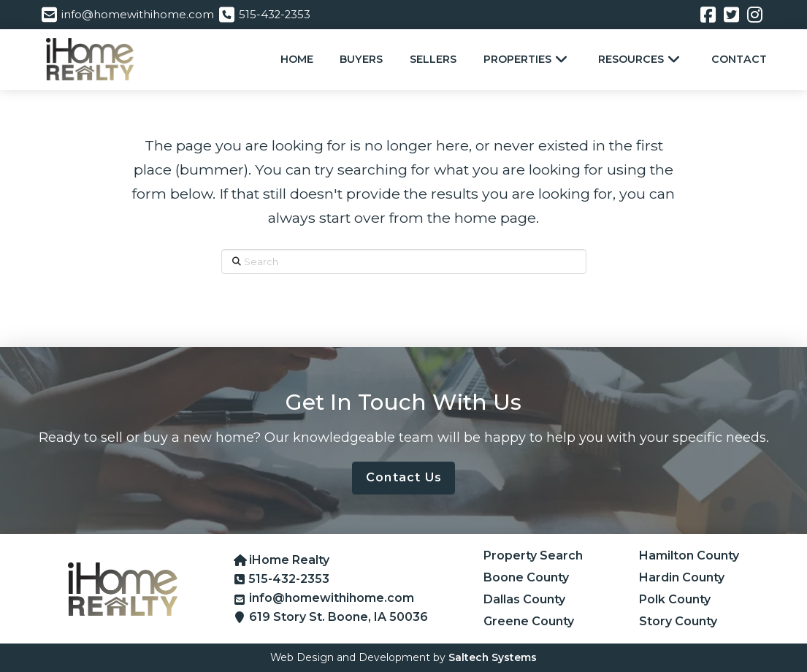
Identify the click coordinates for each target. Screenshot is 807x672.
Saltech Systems (493, 657)
